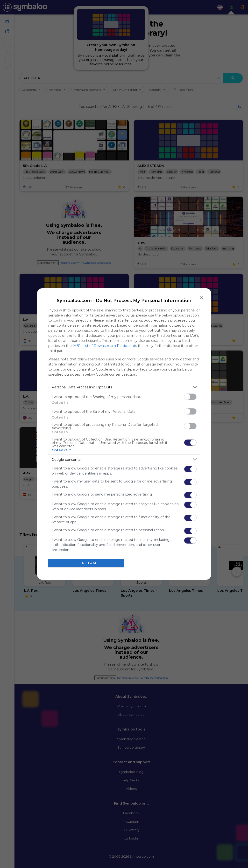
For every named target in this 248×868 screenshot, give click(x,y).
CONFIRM (86, 563)
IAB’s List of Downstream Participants (105, 346)
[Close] (202, 298)
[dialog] (124, 434)
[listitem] (124, 387)
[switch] (190, 397)
